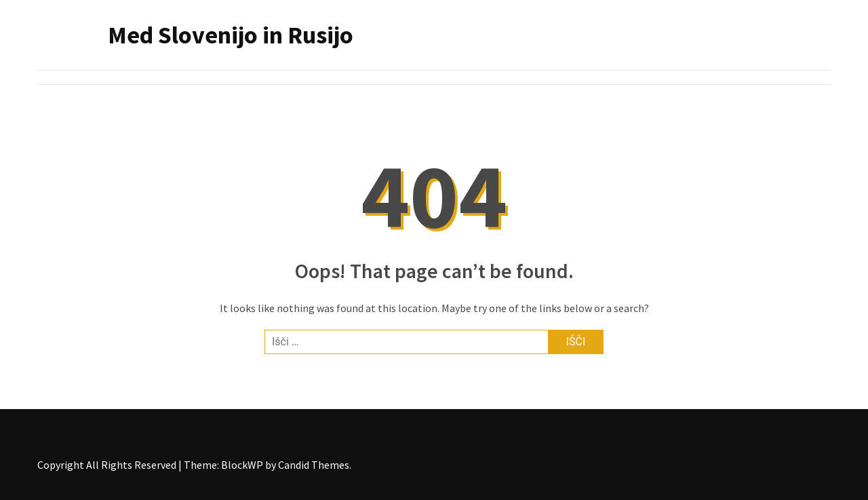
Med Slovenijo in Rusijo (231, 35)
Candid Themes (314, 465)
